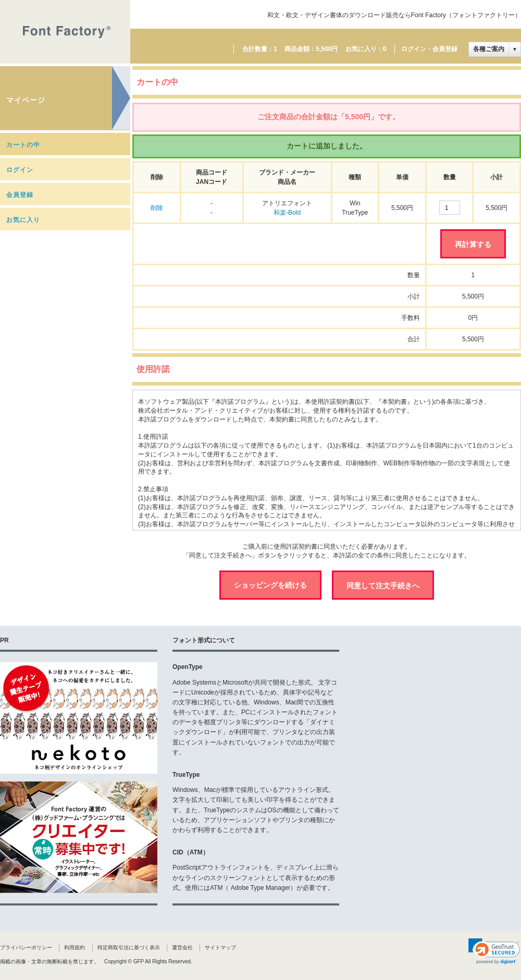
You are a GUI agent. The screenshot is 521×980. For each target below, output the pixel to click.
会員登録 (20, 195)
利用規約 (75, 947)
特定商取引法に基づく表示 (129, 947)
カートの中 (23, 145)
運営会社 (182, 947)
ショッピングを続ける (270, 585)
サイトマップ (220, 947)
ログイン (20, 170)
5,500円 (327, 49)
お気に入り (23, 220)
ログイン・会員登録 (429, 49)
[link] (494, 951)
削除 (157, 208)
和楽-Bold (287, 213)
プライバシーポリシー (26, 947)
